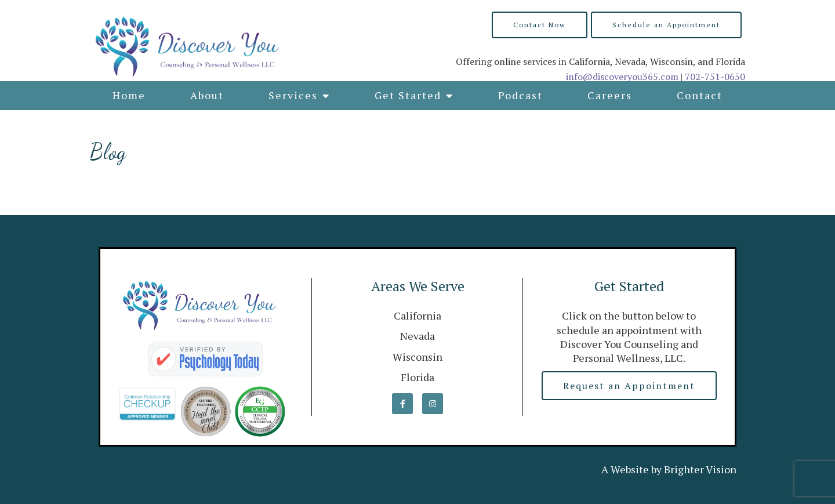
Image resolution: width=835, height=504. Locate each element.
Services (293, 95)
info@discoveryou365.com (622, 77)
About (207, 95)
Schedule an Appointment (666, 25)
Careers (610, 95)
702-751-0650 (715, 77)
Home (129, 95)
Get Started (408, 95)
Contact (700, 95)
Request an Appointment (629, 386)
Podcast (520, 95)
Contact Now (540, 25)
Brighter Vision (700, 469)
